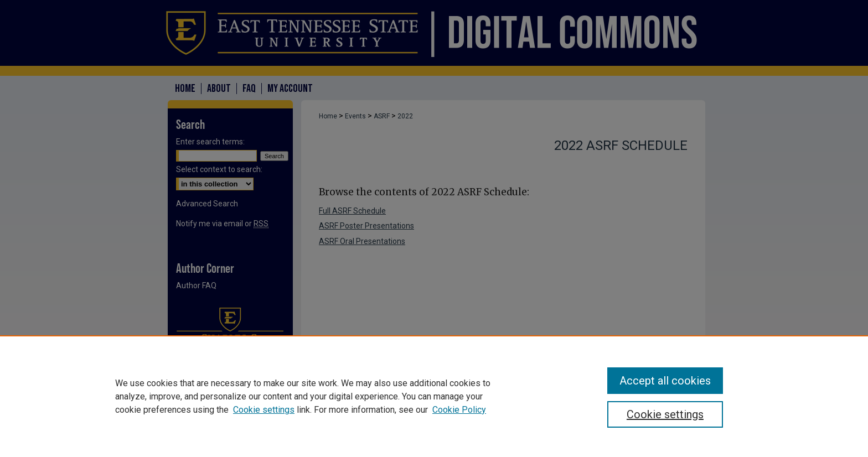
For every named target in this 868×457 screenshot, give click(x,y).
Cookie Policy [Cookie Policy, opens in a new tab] (459, 410)
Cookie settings (264, 410)
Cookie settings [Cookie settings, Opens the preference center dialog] (665, 414)
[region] (434, 396)
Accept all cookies (665, 381)
